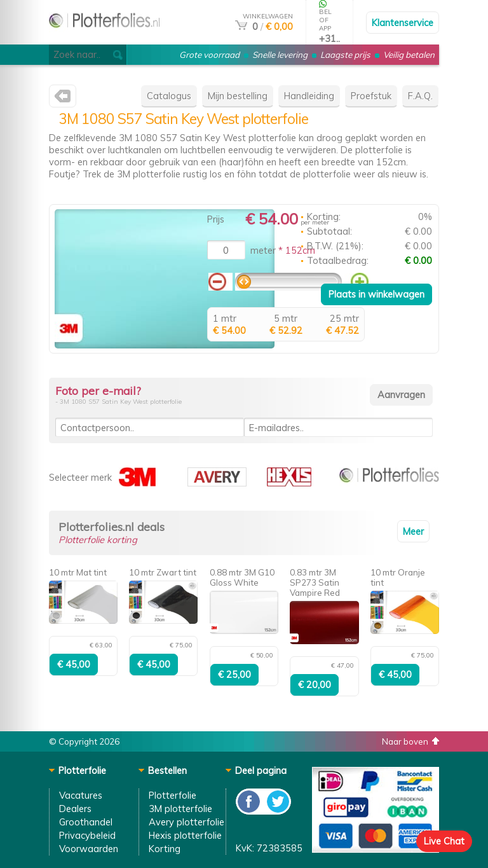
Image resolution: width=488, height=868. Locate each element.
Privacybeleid (87, 835)
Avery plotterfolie (186, 822)
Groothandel (86, 822)
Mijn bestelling (238, 96)
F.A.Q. (420, 96)
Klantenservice (403, 23)
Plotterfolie (173, 795)
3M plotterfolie (180, 809)
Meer (413, 531)
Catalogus (169, 96)
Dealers (75, 809)
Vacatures (81, 795)
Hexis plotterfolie (185, 835)
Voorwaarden (89, 849)
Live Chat (444, 841)
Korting (165, 849)
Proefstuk (371, 96)
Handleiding (309, 96)
